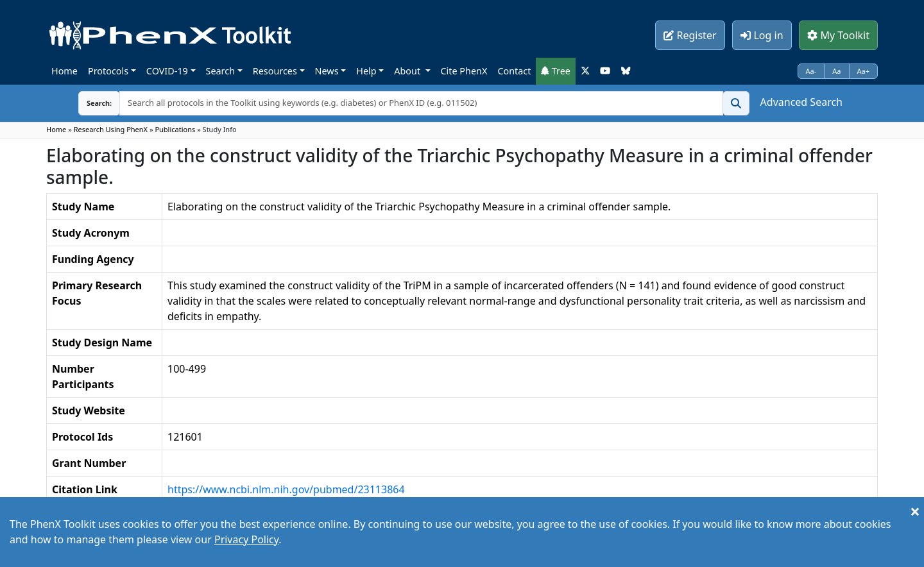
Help (366, 71)
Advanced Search (801, 102)
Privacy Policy (246, 539)
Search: (89, 103)
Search (221, 71)
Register (690, 35)
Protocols (108, 71)
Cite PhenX (464, 71)
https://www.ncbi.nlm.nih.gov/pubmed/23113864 (286, 489)
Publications (175, 129)
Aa (836, 71)
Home (64, 71)
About (408, 71)
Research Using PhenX (111, 129)
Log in (762, 35)
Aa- (811, 71)
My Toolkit (838, 35)
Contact (514, 71)
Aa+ (864, 71)
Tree (556, 71)
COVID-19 (167, 71)
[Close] (915, 511)
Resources (275, 71)
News (327, 71)
